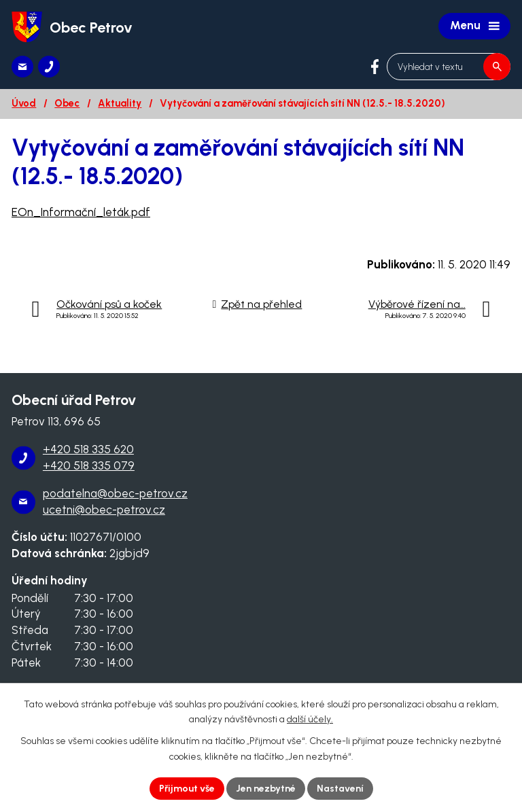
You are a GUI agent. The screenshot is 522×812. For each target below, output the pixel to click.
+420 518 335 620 (88, 449)
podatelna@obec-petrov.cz (115, 493)
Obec (67, 103)
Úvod (24, 103)
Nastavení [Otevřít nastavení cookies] (340, 789)
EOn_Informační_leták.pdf (81, 212)
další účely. (310, 720)
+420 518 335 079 (89, 465)
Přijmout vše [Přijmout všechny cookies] (187, 789)
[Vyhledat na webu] (449, 67)
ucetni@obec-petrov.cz (104, 510)
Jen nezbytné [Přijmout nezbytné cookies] (266, 789)
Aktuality (120, 103)
